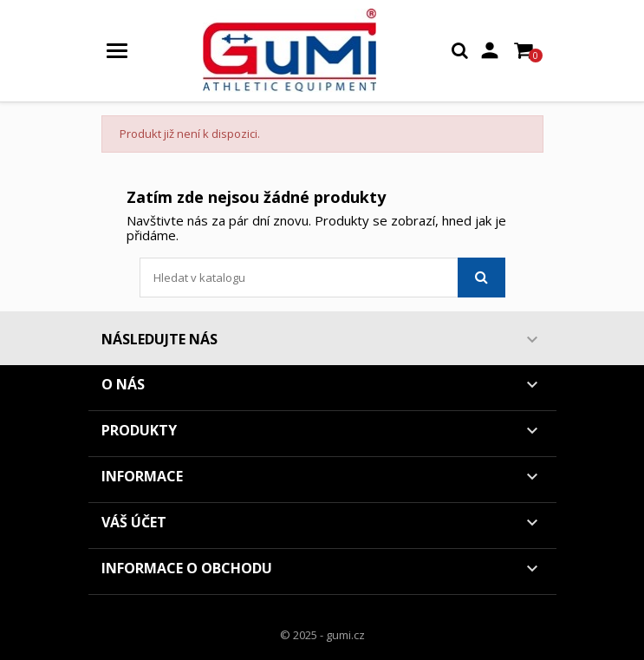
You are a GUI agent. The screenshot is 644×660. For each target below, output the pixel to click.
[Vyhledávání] (322, 278)
